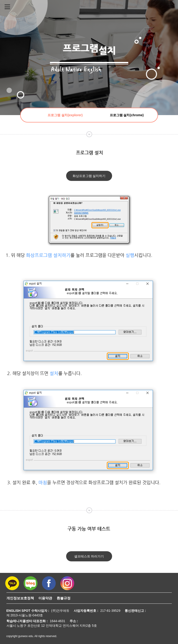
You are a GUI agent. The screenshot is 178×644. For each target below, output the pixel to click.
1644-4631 (58, 621)
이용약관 (45, 598)
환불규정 (64, 598)
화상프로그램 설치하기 (89, 176)
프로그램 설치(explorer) (65, 115)
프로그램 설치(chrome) (127, 115)
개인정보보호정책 (20, 598)
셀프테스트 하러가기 (89, 556)
